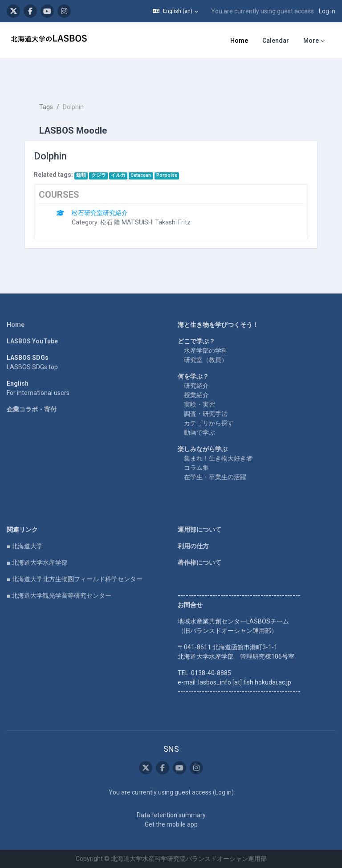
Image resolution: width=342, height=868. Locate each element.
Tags (46, 107)
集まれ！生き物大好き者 (218, 458)
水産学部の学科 (206, 350)
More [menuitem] (311, 41)
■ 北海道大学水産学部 (37, 562)
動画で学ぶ (199, 432)
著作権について (199, 562)
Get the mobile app (171, 824)
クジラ (99, 175)
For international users (38, 393)
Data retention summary (171, 815)
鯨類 (81, 175)
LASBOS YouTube (32, 341)
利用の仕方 (193, 546)
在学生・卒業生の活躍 (215, 477)
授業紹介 (196, 395)
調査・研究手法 (206, 414)
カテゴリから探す (209, 423)
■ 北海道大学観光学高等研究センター (59, 595)
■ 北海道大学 (25, 546)
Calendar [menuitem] (276, 41)
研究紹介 (196, 386)
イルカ (118, 175)
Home (16, 325)
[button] (175, 11)
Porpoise (167, 175)
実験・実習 (199, 404)
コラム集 (196, 468)
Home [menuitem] (239, 41)
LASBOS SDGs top (32, 367)
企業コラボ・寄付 (32, 409)
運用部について (199, 530)
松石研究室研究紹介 (100, 213)
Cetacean (141, 175)
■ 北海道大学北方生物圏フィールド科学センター (75, 579)
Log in (327, 11)
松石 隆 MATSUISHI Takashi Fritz (145, 222)
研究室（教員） (206, 360)
